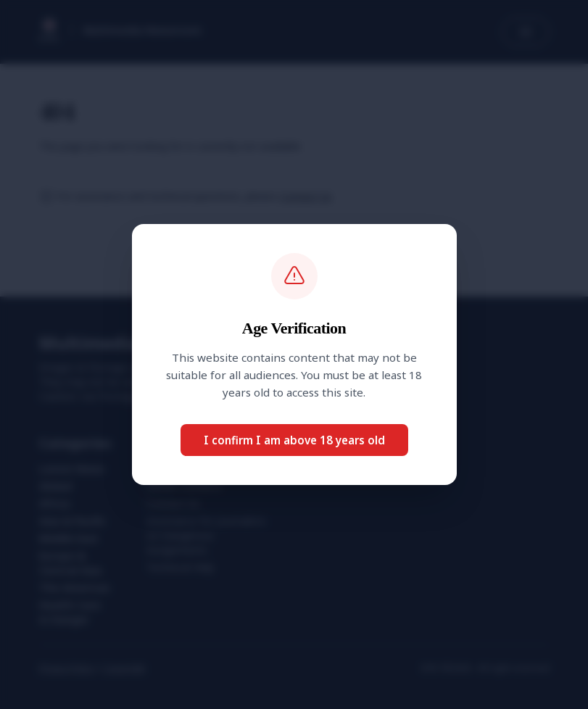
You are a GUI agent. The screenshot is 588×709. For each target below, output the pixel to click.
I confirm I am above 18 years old (294, 440)
